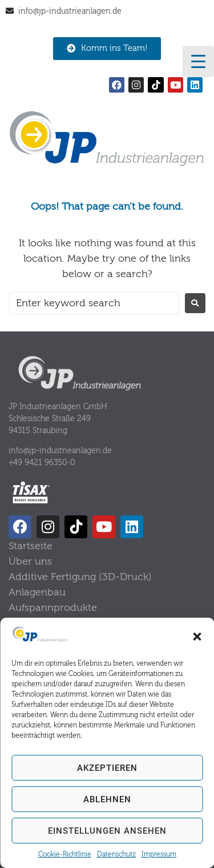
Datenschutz (116, 854)
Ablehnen (107, 799)
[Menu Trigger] (198, 61)
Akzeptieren (107, 768)
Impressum (159, 854)
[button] (197, 637)
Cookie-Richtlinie (65, 854)
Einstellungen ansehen (107, 831)
